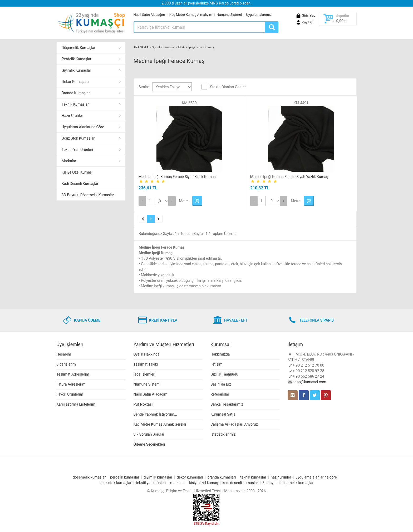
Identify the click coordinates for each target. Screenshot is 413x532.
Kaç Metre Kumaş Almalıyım (191, 15)
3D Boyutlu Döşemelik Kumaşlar (88, 195)
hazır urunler (281, 477)
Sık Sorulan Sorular (149, 434)
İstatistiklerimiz (223, 434)
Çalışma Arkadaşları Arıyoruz (234, 424)
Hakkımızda (220, 354)
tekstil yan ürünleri (151, 483)
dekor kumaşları (190, 477)
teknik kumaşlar (253, 477)
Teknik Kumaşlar (75, 104)
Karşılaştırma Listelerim (76, 404)
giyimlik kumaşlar (158, 477)
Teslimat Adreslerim (73, 374)
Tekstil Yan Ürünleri (77, 150)
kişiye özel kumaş (204, 483)
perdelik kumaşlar (125, 477)
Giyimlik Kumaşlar (76, 70)
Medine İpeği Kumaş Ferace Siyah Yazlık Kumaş (289, 177)
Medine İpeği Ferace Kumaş (196, 47)
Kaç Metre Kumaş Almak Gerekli (160, 424)
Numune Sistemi (229, 15)
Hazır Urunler (72, 116)
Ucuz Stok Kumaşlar (78, 138)
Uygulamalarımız (259, 15)
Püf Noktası (143, 404)
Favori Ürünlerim (70, 394)
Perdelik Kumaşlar (77, 59)
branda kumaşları (222, 477)
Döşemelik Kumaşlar (78, 48)
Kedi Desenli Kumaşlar (80, 184)
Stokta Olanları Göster (228, 87)
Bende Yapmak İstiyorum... (155, 414)
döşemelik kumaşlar (89, 477)
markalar (177, 483)
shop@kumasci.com (309, 382)
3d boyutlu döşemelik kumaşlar (288, 483)
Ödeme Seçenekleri (149, 444)
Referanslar (220, 394)
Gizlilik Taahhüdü (224, 374)
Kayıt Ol (305, 22)
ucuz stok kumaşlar (115, 483)
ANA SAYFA (141, 47)
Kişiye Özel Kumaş (77, 172)
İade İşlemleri (144, 374)
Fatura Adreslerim (71, 384)
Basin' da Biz (221, 384)
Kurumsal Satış (223, 414)
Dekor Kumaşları (75, 82)
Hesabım (64, 354)
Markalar (69, 161)
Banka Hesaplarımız (227, 404)
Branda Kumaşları (76, 93)
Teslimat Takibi (146, 364)
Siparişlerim (66, 364)
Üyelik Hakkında (147, 354)
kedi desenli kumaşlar (240, 483)
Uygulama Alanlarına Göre (83, 127)
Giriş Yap (306, 15)
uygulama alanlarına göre (316, 477)
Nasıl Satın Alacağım (149, 15)
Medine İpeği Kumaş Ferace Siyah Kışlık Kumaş (177, 177)
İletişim (217, 364)
